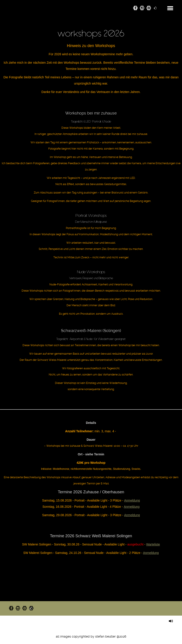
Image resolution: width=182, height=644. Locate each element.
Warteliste (153, 544)
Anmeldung (132, 500)
